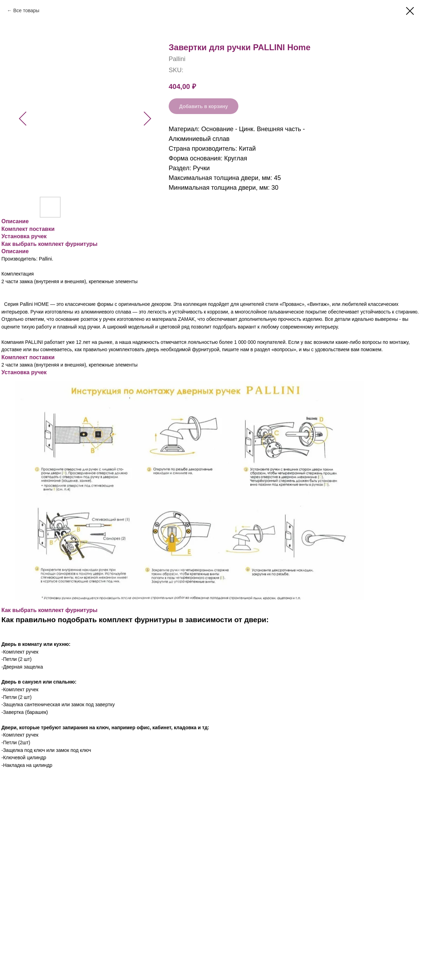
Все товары (26, 10)
